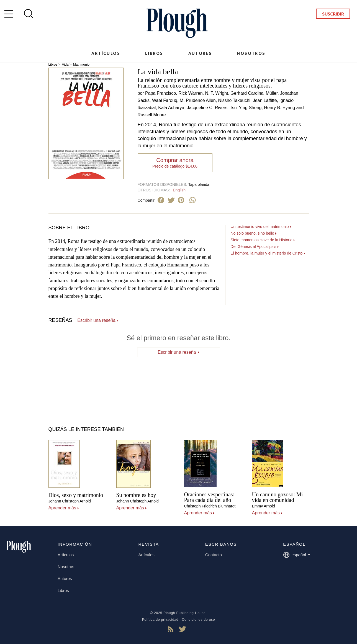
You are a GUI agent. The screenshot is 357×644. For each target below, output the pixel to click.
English (179, 190)
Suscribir (333, 14)
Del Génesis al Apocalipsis (254, 247)
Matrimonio (81, 65)
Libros (154, 53)
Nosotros (251, 53)
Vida (65, 65)
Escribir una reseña (96, 320)
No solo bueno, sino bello (252, 233)
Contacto (214, 555)
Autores (200, 53)
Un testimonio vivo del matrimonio (260, 227)
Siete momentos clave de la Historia (262, 240)
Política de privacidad (160, 620)
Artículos (106, 53)
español (296, 555)
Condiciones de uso (199, 620)
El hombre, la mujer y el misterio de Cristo (267, 253)
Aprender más (62, 508)
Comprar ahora (175, 163)
